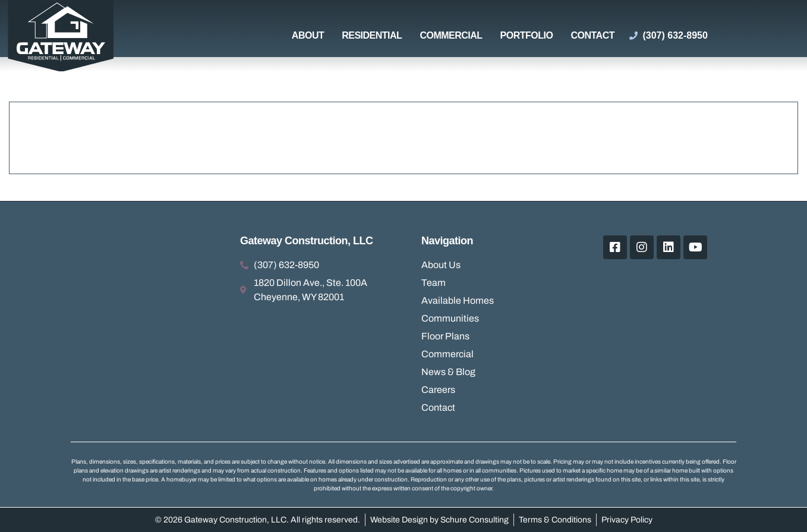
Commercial (451, 35)
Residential (372, 35)
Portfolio (527, 35)
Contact (592, 35)
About (308, 35)
